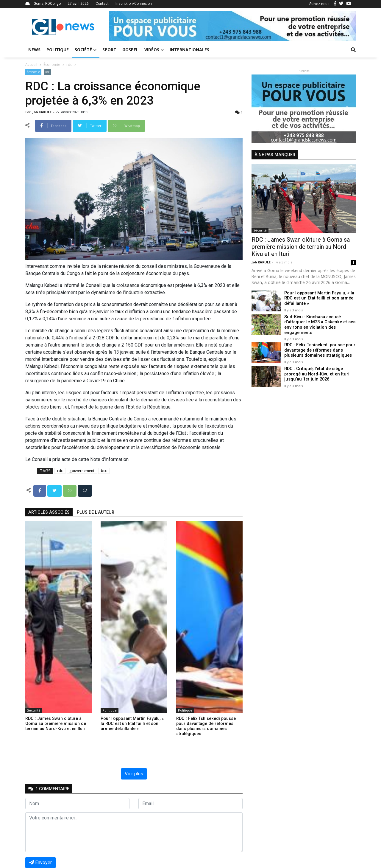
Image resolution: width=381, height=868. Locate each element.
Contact (102, 4)
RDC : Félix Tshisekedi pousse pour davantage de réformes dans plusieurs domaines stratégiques (319, 350)
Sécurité (34, 710)
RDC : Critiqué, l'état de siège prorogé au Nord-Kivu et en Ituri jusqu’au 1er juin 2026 (316, 374)
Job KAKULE (42, 112)
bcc (104, 471)
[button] (127, 26)
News (34, 50)
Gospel (130, 50)
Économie (52, 65)
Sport (109, 50)
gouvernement (82, 471)
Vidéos (154, 50)
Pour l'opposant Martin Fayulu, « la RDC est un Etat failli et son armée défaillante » (318, 298)
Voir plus (134, 774)
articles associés (49, 512)
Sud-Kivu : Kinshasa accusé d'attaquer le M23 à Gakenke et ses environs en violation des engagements (319, 325)
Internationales (189, 50)
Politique (58, 50)
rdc (69, 65)
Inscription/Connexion (134, 4)
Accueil (31, 65)
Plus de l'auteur (96, 512)
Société (86, 50)
